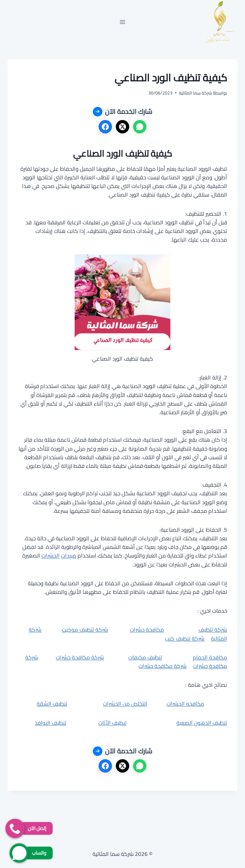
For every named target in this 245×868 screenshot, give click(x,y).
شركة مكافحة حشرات (80, 657)
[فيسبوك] (105, 127)
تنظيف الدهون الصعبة (202, 723)
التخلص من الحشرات (125, 704)
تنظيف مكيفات (145, 657)
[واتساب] (140, 127)
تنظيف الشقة (52, 704)
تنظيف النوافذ (51, 723)
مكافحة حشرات (147, 630)
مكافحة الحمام (210, 657)
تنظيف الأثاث (112, 723)
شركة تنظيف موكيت (85, 630)
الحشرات (51, 556)
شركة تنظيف (213, 630)
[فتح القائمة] (123, 22)
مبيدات (69, 556)
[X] (122, 127)
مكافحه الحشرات (185, 704)
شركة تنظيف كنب (185, 639)
